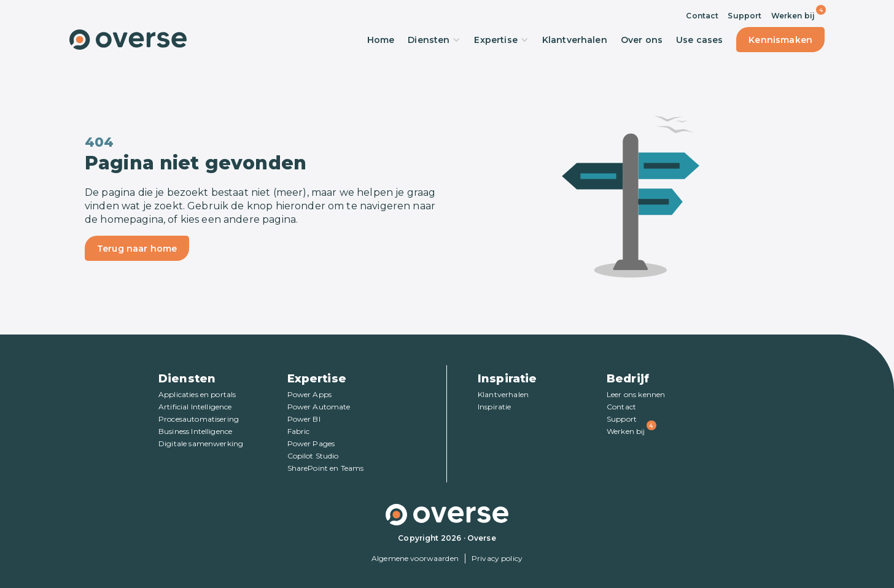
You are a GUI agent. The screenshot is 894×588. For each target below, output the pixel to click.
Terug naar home (137, 249)
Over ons (642, 40)
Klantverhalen (575, 40)
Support (744, 16)
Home (381, 40)
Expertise (501, 40)
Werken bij (793, 16)
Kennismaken (780, 40)
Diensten (434, 40)
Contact (702, 16)
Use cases (699, 40)
